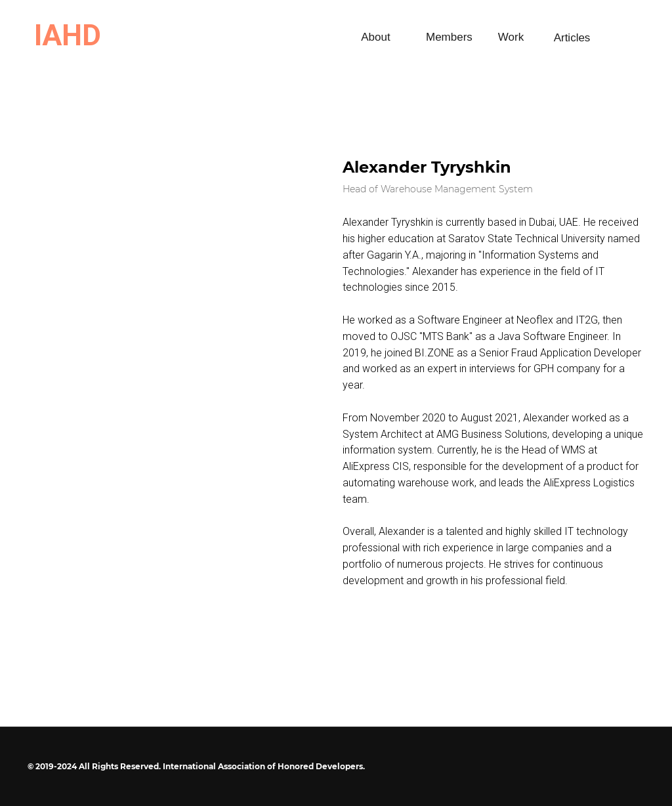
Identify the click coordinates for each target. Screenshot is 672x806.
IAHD (68, 35)
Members (449, 37)
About (375, 37)
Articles (572, 38)
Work (511, 37)
